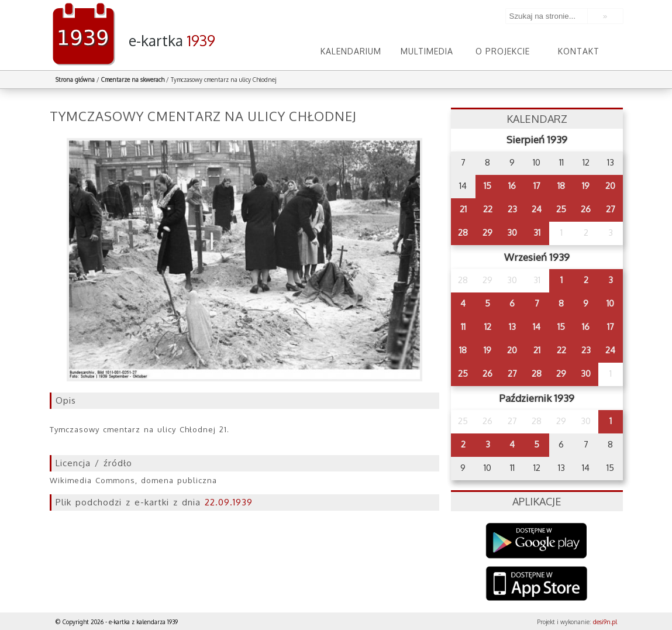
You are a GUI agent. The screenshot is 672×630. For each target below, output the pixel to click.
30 (512, 233)
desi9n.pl (605, 622)
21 (463, 209)
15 (487, 186)
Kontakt (579, 51)
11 (463, 327)
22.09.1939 (229, 502)
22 (488, 209)
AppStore (537, 585)
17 (537, 186)
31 (537, 233)
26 (586, 209)
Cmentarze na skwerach (133, 80)
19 (586, 186)
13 (512, 327)
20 (610, 186)
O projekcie (503, 51)
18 (561, 186)
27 (611, 209)
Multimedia (427, 51)
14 (537, 327)
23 (512, 209)
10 (610, 303)
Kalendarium (351, 51)
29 (487, 233)
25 (561, 209)
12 (488, 327)
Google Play (537, 541)
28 (463, 233)
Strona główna (75, 80)
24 (537, 209)
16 (512, 186)
